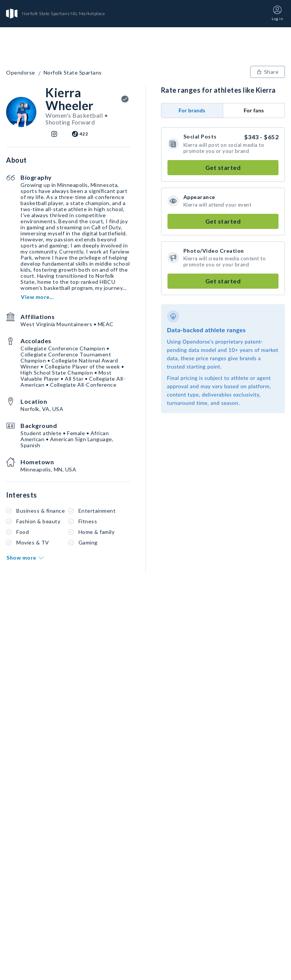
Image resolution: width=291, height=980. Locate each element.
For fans (254, 110)
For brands (192, 110)
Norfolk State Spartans (73, 73)
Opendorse (21, 73)
